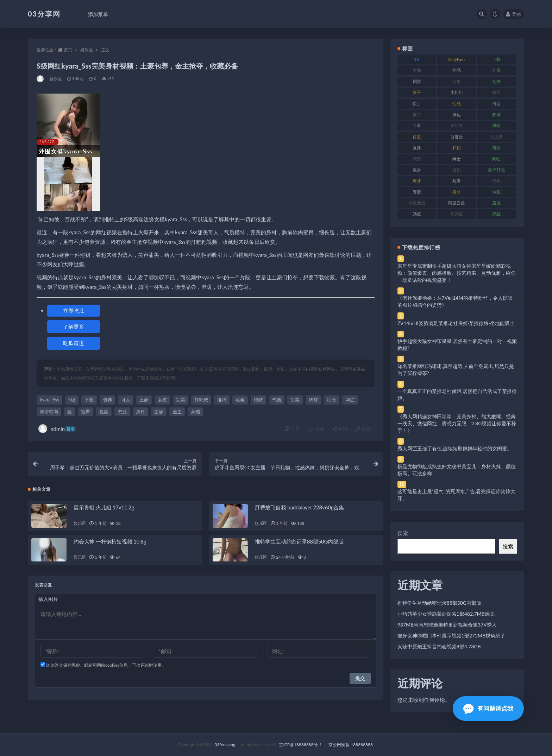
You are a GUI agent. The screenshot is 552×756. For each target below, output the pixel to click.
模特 (258, 400)
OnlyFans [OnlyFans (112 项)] (457, 59)
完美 (181, 400)
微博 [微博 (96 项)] (496, 92)
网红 (350, 400)
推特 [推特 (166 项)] (417, 115)
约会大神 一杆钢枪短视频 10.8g (110, 541)
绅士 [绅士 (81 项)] (457, 159)
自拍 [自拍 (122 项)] (457, 170)
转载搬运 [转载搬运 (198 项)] (417, 203)
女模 (162, 400)
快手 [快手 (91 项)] (417, 104)
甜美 (295, 400)
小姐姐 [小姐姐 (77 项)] (457, 92)
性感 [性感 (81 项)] (457, 104)
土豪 (144, 400)
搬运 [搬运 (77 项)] (457, 115)
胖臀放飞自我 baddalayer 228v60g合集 (299, 507)
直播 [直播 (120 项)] (417, 148)
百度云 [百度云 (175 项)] (457, 137)
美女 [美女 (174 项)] (417, 170)
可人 (126, 400)
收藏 (240, 400)
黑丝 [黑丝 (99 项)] (496, 214)
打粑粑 (201, 400)
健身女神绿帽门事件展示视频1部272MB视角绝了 (451, 636)
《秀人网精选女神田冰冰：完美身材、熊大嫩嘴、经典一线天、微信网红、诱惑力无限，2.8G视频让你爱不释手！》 (457, 423)
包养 (107, 400)
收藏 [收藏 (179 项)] (496, 115)
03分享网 (44, 14)
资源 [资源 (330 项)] (417, 192)
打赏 (293, 429)
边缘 (159, 412)
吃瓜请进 (74, 343)
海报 (340, 429)
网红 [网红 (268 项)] (496, 159)
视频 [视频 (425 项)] (496, 181)
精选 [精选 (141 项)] (417, 159)
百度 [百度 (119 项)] (417, 137)
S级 (72, 400)
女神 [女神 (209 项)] (496, 81)
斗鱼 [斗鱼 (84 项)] (417, 125)
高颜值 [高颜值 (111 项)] (457, 214)
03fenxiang (225, 745)
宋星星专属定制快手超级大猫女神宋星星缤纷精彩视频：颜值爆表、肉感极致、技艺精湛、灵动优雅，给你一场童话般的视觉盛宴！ (457, 273)
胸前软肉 (49, 412)
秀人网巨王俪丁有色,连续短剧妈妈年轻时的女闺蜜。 (455, 448)
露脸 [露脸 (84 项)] (496, 203)
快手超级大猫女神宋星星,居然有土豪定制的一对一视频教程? (457, 345)
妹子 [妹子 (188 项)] (417, 92)
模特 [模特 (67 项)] (496, 125)
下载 (89, 400)
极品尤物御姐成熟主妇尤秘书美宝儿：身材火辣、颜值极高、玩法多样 (457, 470)
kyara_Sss (49, 400)
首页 (68, 50)
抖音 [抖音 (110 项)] (496, 104)
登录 (514, 14)
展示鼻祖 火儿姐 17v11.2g (104, 507)
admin (57, 429)
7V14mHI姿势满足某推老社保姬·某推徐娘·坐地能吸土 (456, 323)
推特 (222, 400)
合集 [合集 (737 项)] (457, 81)
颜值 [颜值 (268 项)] (417, 214)
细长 (332, 400)
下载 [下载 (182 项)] (496, 59)
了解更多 (74, 326)
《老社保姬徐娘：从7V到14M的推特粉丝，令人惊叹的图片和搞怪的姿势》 (455, 301)
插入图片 (48, 599)
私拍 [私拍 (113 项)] (457, 148)
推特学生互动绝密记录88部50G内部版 (299, 541)
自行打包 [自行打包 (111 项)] (496, 170)
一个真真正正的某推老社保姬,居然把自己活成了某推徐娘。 (457, 395)
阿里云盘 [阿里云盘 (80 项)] (457, 203)
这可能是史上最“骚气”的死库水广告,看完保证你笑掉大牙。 (457, 495)
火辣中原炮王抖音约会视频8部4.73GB (439, 646)
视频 (104, 412)
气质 (277, 400)
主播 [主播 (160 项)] (417, 70)
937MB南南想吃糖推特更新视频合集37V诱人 (447, 625)
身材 (140, 412)
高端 (195, 412)
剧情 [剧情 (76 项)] (417, 81)
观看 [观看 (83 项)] (457, 181)
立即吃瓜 (74, 311)
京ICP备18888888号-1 (300, 745)
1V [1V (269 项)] (417, 59)
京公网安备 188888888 (351, 745)
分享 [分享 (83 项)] (496, 70)
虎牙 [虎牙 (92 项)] (417, 181)
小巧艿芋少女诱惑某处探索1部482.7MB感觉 (446, 614)
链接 (363, 429)
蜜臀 (86, 412)
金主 (177, 412)
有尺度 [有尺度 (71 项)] (457, 125)
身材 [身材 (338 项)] (457, 192)
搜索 (403, 533)
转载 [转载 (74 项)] (496, 192)
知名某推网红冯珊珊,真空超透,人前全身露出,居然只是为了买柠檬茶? (456, 370)
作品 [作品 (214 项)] (457, 70)
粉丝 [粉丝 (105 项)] (496, 148)
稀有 (313, 400)
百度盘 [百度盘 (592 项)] (496, 137)
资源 (122, 412)
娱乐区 (87, 50)
